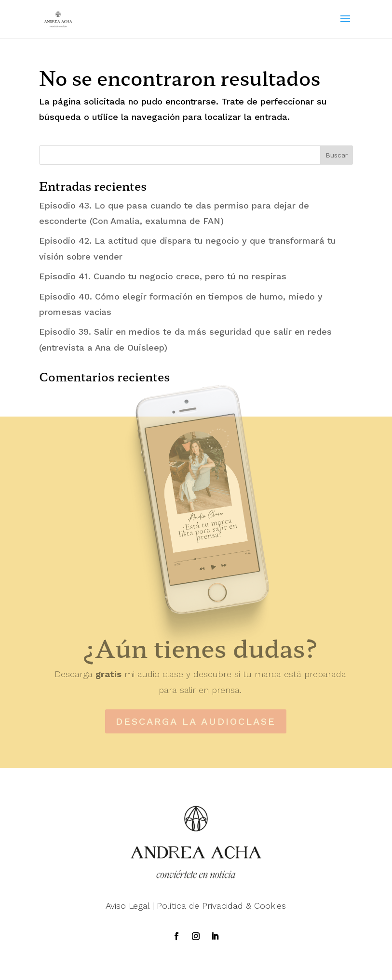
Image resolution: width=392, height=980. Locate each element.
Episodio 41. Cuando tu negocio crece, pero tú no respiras (163, 276)
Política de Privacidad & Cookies (221, 906)
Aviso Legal (128, 906)
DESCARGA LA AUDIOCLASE (196, 721)
